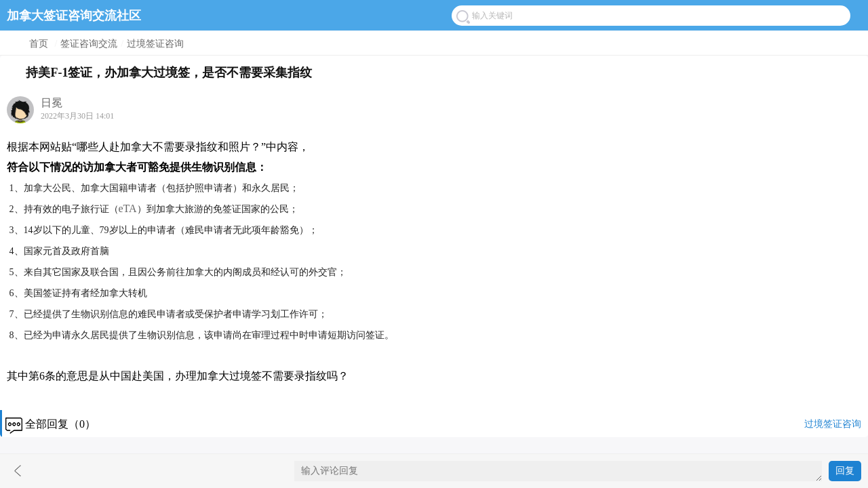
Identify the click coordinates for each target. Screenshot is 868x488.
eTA (128, 208)
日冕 (52, 103)
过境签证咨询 (155, 44)
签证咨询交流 (89, 44)
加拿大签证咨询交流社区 (74, 15)
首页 (39, 44)
